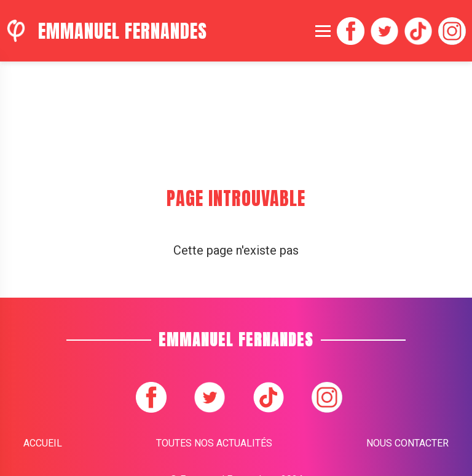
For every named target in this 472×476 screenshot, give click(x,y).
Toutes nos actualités (214, 443)
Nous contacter (407, 443)
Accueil (43, 443)
